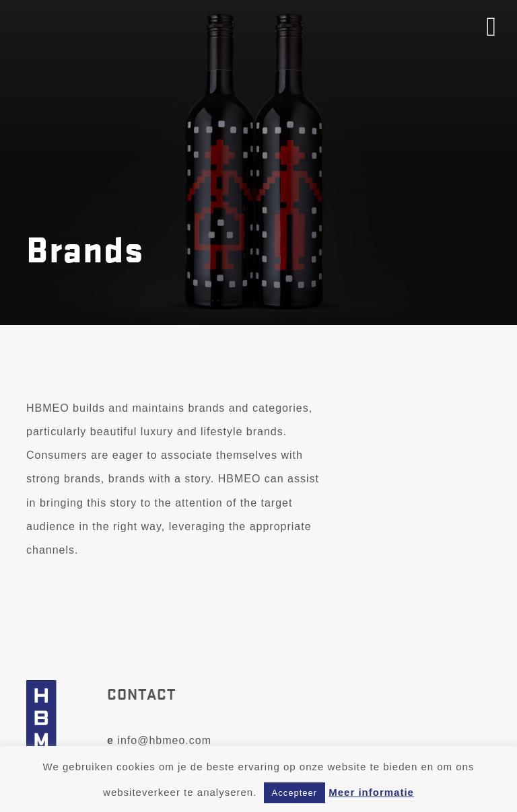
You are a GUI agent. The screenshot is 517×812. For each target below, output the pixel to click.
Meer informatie (371, 792)
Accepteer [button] (295, 793)
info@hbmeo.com (159, 740)
